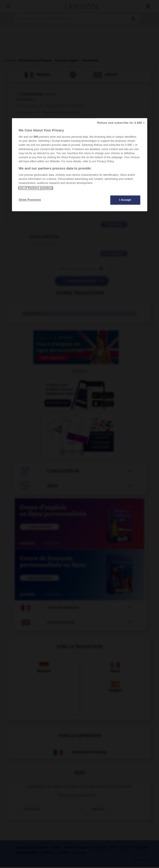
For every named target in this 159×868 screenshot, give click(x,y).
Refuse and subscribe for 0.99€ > (121, 123)
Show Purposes (30, 200)
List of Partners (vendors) (36, 188)
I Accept (125, 200)
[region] (80, 165)
